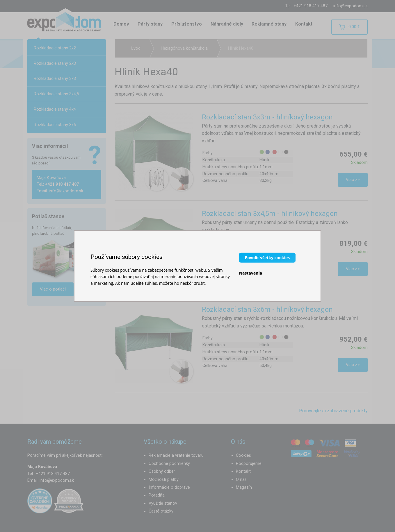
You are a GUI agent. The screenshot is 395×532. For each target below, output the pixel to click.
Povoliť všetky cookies (267, 257)
